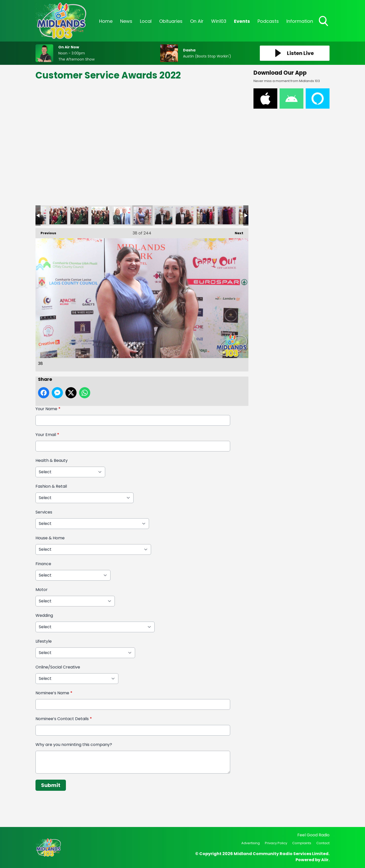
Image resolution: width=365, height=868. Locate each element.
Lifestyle (44, 641)
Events (242, 21)
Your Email (47, 435)
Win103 (219, 21)
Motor (42, 590)
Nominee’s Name (54, 693)
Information (300, 21)
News (126, 21)
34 (58, 215)
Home (106, 21)
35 (79, 215)
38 (142, 215)
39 (163, 215)
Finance (43, 564)
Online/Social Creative (58, 667)
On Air (197, 21)
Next (236, 232)
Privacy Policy (276, 843)
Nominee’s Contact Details (64, 719)
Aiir (325, 860)
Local (146, 21)
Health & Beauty (52, 460)
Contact (323, 843)
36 (100, 215)
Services (44, 512)
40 (185, 215)
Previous (46, 232)
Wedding (44, 615)
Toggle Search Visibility (324, 22)
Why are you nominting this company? (74, 745)
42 (227, 215)
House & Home (50, 538)
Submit (51, 785)
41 (206, 215)
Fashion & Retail (51, 486)
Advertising (251, 843)
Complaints (302, 843)
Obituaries (171, 21)
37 (121, 215)
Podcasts (268, 21)
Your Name (48, 409)
